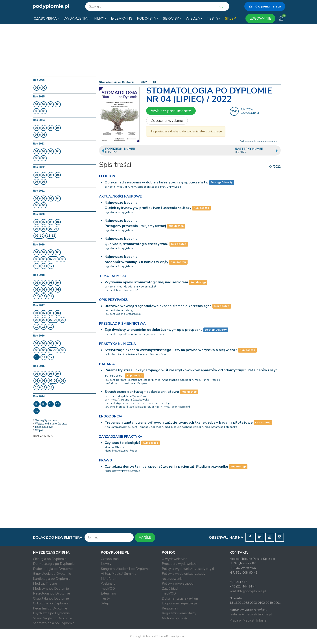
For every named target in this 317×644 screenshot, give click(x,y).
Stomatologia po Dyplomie (117, 82)
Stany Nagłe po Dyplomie (53, 618)
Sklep (105, 603)
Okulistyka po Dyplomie (51, 598)
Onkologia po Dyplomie (51, 603)
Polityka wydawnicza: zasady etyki (188, 569)
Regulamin (170, 608)
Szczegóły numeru (46, 420)
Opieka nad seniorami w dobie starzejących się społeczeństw (157, 182)
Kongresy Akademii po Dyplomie (126, 569)
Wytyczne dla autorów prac (51, 424)
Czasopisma (110, 559)
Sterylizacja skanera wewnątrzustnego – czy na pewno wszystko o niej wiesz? (171, 350)
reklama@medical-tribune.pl (251, 614)
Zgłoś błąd (170, 589)
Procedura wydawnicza (179, 564)
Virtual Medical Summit (118, 574)
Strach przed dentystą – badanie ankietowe (142, 392)
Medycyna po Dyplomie (51, 589)
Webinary (108, 584)
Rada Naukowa (44, 427)
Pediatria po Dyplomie (50, 608)
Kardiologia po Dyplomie (52, 579)
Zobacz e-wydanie (167, 121)
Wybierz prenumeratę (171, 111)
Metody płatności (175, 618)
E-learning (108, 593)
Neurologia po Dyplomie (52, 593)
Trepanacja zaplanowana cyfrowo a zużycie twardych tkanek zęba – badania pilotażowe (179, 423)
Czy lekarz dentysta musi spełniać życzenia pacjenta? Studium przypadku (166, 467)
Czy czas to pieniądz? (123, 443)
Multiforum (109, 579)
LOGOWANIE (260, 18)
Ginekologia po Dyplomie (52, 574)
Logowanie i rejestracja (179, 603)
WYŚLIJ (145, 538)
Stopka (39, 430)
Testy (105, 598)
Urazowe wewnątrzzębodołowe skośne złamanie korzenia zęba (158, 306)
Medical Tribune (45, 584)
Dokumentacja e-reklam (180, 598)
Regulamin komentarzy (179, 613)
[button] (46, 18)
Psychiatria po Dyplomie (51, 613)
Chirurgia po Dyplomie (50, 559)
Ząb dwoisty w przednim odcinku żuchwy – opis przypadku (154, 330)
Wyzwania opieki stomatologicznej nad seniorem (146, 282)
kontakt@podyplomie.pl (248, 591)
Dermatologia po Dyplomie (54, 564)
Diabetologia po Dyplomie (53, 569)
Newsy (106, 564)
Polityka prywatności (178, 584)
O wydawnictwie (175, 559)
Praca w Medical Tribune (248, 620)
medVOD (108, 589)
